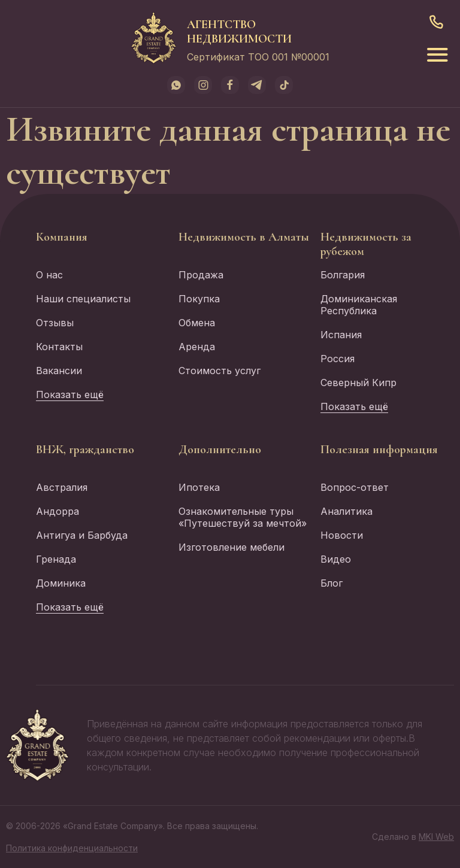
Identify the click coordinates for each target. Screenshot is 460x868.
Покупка (199, 299)
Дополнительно (220, 450)
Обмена (197, 323)
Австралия (62, 487)
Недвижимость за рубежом (366, 244)
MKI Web (436, 837)
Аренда (197, 347)
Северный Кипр (358, 383)
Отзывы (55, 323)
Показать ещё (70, 394)
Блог (332, 583)
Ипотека (199, 487)
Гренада (56, 559)
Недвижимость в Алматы (244, 237)
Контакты (59, 347)
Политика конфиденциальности (72, 848)
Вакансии (59, 371)
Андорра (57, 511)
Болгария (343, 275)
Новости (342, 535)
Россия (338, 359)
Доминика (61, 583)
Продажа (201, 275)
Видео (336, 559)
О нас (49, 275)
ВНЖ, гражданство (85, 450)
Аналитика (346, 511)
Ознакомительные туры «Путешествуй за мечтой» (243, 517)
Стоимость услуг (220, 371)
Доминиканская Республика (359, 305)
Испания (341, 335)
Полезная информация (379, 450)
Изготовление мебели (231, 547)
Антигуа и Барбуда (82, 535)
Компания (62, 237)
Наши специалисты (83, 299)
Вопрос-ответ (355, 487)
